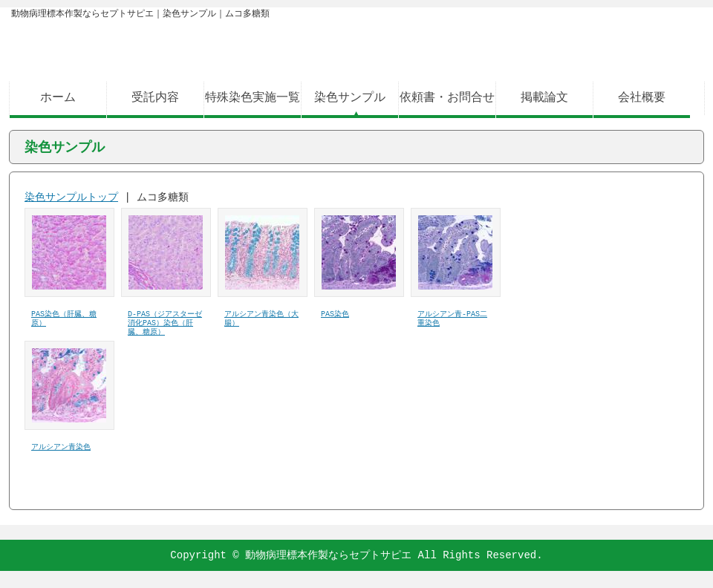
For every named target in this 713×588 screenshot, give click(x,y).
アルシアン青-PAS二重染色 (452, 319)
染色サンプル (350, 98)
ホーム (58, 98)
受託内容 (155, 98)
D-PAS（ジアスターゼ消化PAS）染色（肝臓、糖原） (165, 324)
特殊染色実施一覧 (253, 98)
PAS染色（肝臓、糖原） (64, 319)
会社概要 (642, 98)
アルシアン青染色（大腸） (261, 319)
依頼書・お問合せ (447, 98)
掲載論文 (544, 98)
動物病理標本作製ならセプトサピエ (328, 555)
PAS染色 (335, 315)
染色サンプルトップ (71, 197)
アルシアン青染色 (61, 448)
